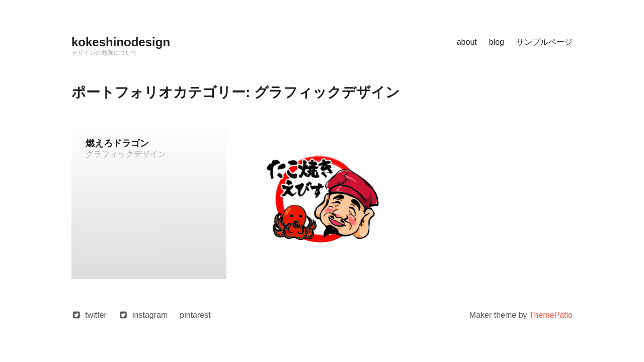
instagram (150, 315)
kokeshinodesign (121, 42)
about (467, 42)
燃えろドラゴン (117, 143)
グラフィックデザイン (126, 154)
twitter (96, 315)
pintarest (195, 315)
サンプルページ (544, 42)
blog (497, 42)
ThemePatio (551, 315)
